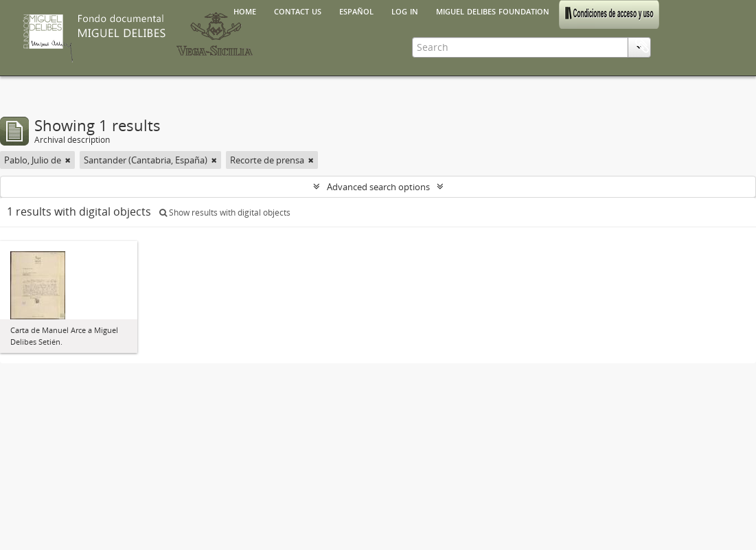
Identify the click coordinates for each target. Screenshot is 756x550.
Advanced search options (378, 187)
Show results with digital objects (225, 213)
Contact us (298, 10)
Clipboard (642, 46)
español (356, 10)
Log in (405, 10)
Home (245, 10)
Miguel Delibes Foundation (493, 10)
